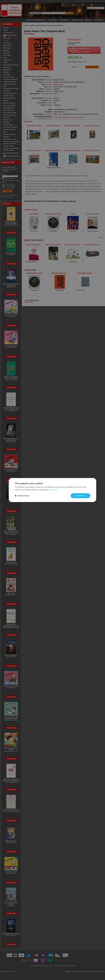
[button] (22, 496)
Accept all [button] (80, 496)
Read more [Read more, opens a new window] (54, 490)
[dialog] (52, 490)
